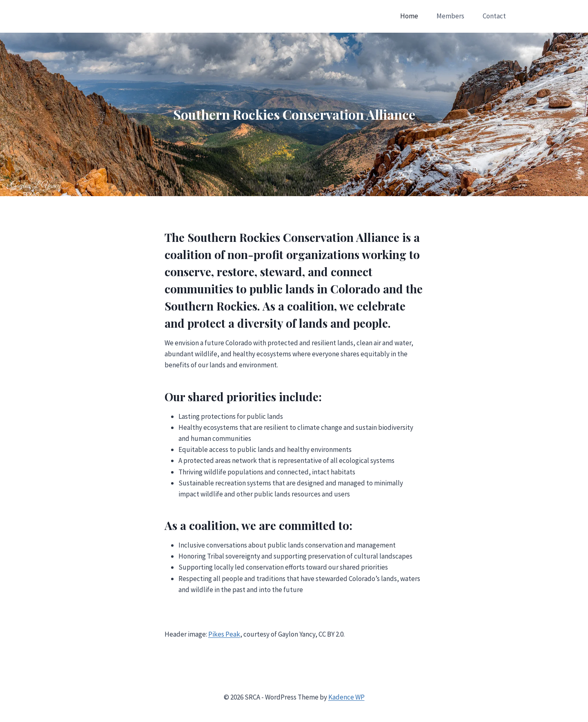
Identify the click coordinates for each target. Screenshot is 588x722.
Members (450, 16)
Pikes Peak (224, 634)
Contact (494, 16)
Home (409, 16)
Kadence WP (346, 697)
